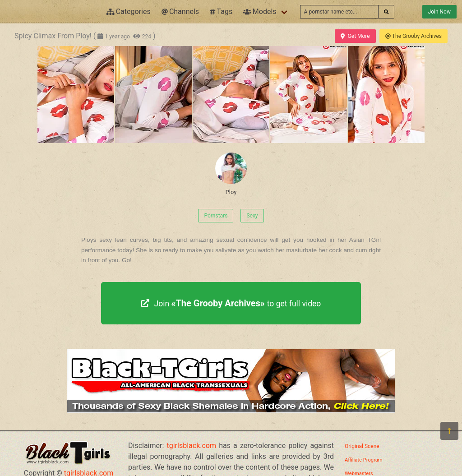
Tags (221, 12)
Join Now (439, 12)
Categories (129, 12)
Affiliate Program (364, 460)
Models (260, 12)
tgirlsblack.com (192, 446)
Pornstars (216, 216)
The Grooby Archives (413, 36)
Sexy (252, 216)
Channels (180, 12)
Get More (355, 36)
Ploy (231, 174)
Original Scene (362, 446)
